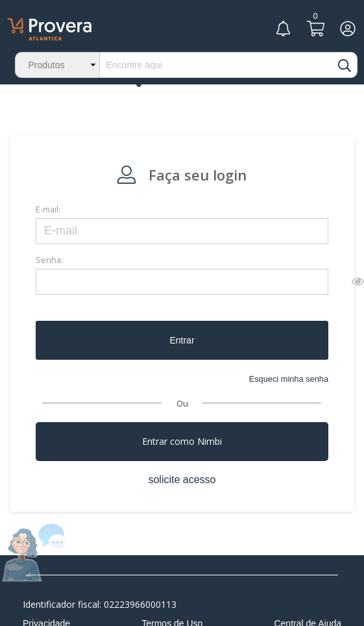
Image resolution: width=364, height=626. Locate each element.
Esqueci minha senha (289, 379)
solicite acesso (182, 480)
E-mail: (48, 209)
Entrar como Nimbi (182, 441)
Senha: (49, 260)
